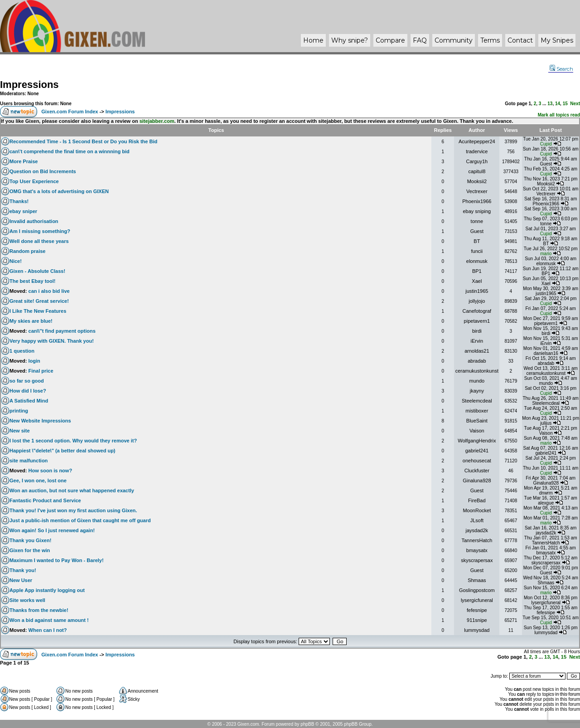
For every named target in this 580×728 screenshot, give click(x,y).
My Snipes (557, 40)
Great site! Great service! (39, 301)
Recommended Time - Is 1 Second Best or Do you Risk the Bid (83, 141)
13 (550, 104)
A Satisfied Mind (29, 401)
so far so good (27, 381)
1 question (22, 351)
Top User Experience (34, 181)
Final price (41, 371)
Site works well (27, 600)
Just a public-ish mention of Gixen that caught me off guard (80, 520)
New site (20, 431)
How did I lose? (28, 391)
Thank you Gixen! (30, 540)
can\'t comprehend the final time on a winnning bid (70, 151)
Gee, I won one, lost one (38, 480)
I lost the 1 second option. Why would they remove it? (73, 441)
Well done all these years (39, 241)
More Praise (24, 161)
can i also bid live (49, 291)
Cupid (546, 144)
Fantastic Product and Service (45, 500)
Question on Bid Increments (43, 171)
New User (21, 580)
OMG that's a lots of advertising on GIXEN (59, 191)
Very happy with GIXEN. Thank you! (52, 341)
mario (546, 254)
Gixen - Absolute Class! (37, 271)
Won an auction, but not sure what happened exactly (72, 490)
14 (558, 104)
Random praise (27, 251)
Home (313, 40)
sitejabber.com (157, 121)
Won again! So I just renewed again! (52, 530)
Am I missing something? (40, 231)
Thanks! (19, 201)
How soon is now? (51, 471)
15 (565, 104)
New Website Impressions (40, 421)
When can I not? (48, 630)
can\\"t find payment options (62, 331)
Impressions (29, 85)
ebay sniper (23, 211)
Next (575, 104)
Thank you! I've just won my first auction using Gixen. (73, 510)
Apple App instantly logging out (47, 590)
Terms (490, 40)
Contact (520, 40)
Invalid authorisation (34, 221)
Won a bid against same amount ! (49, 620)
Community (454, 40)
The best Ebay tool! (32, 281)
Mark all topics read (559, 115)
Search (561, 69)
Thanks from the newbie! (39, 610)
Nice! (16, 261)
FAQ (420, 40)
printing (19, 411)
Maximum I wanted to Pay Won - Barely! (57, 560)
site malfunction (29, 461)
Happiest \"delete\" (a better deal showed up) (63, 451)
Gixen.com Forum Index (70, 112)
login (34, 361)
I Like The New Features (38, 311)
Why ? (350, 40)
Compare (390, 40)
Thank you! (23, 570)
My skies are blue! (31, 321)
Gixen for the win (30, 550)
